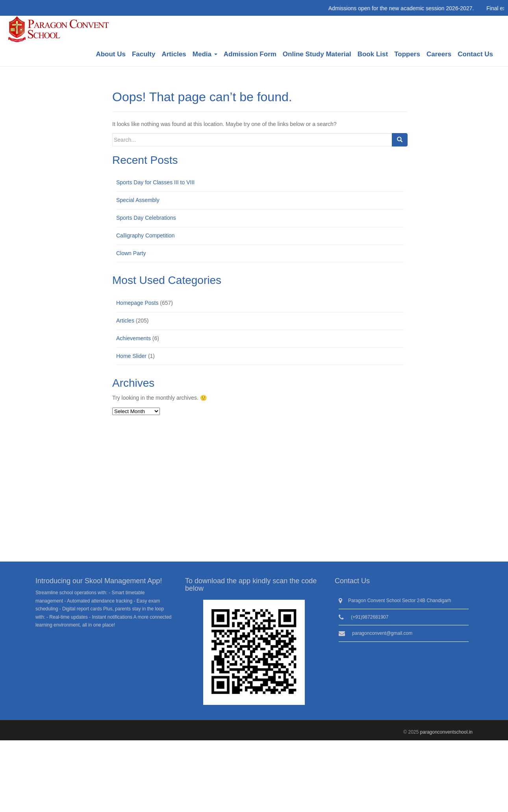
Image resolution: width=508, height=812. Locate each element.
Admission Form (250, 54)
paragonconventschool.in (446, 732)
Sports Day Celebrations (146, 218)
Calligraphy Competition (146, 235)
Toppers (407, 54)
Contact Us (475, 54)
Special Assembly (138, 200)
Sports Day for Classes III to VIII (155, 182)
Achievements (133, 338)
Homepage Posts (137, 303)
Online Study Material (317, 54)
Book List (373, 54)
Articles (174, 54)
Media (205, 54)
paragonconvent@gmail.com (382, 633)
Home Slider (131, 356)
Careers (439, 54)
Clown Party (131, 253)
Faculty (144, 54)
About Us (111, 54)
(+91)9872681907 (370, 617)
